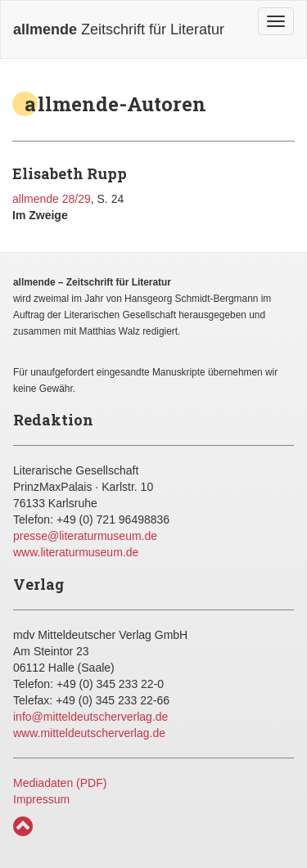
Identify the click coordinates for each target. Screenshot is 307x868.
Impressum (41, 799)
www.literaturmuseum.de (76, 552)
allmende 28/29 (52, 199)
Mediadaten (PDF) (60, 783)
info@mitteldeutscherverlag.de (90, 717)
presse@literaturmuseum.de (85, 536)
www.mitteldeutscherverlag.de (89, 733)
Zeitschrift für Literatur (119, 29)
